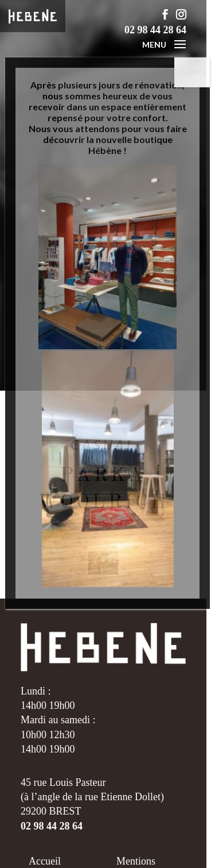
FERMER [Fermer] (192, 72)
